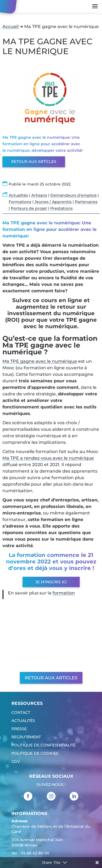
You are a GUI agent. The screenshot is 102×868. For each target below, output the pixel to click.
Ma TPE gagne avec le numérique (40, 361)
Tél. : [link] (30, 854)
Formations (20, 202)
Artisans (39, 195)
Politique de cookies (35, 754)
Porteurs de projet (29, 208)
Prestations (61, 208)
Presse (19, 729)
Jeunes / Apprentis (53, 202)
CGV (16, 762)
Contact (21, 713)
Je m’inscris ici (51, 582)
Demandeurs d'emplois (73, 195)
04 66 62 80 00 (35, 853)
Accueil (10, 27)
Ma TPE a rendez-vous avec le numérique (48, 458)
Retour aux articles (34, 162)
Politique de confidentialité (44, 745)
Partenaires (86, 202)
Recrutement (26, 737)
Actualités (18, 195)
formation (64, 593)
